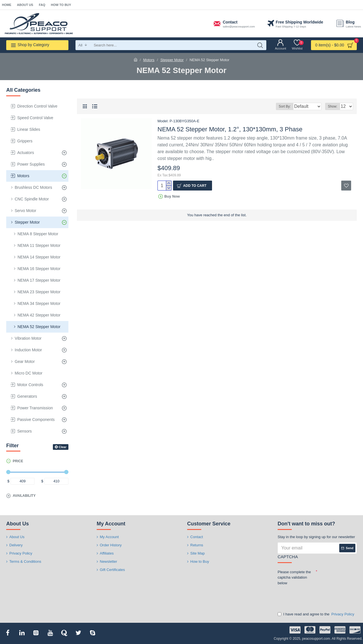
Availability (24, 496)
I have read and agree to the (316, 614)
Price (18, 461)
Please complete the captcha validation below (294, 577)
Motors (149, 60)
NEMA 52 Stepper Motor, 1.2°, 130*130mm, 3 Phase (230, 129)
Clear (62, 447)
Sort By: (281, 106)
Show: (334, 106)
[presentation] (317, 597)
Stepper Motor (172, 60)
